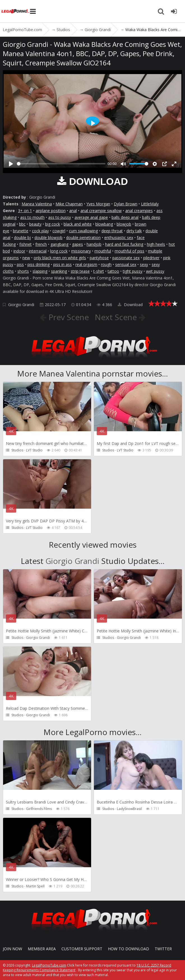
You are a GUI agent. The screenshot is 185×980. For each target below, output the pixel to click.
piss (20, 264)
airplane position (51, 211)
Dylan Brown (126, 204)
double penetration (83, 237)
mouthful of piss (129, 251)
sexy (144, 264)
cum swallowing (83, 231)
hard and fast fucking (124, 244)
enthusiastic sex (119, 237)
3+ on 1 (25, 211)
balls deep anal (125, 217)
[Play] (11, 164)
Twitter (163, 949)
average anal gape (91, 217)
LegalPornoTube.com (15, 11)
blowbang (104, 224)
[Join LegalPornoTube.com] (174, 11)
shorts (23, 271)
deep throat (112, 231)
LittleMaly (150, 204)
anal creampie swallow (101, 211)
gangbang (59, 244)
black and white (78, 224)
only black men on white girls (60, 258)
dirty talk (134, 231)
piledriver (151, 258)
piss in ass (63, 264)
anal (73, 211)
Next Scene (117, 317)
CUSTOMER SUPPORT (82, 949)
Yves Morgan (98, 204)
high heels (156, 244)
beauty (35, 224)
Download (130, 305)
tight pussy (133, 271)
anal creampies (139, 211)
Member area (42, 949)
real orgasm (86, 264)
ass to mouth (32, 217)
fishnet (26, 244)
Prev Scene (68, 317)
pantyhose (99, 258)
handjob (94, 244)
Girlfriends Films (39, 809)
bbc (22, 224)
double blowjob (48, 237)
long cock (59, 251)
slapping (40, 271)
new (26, 258)
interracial (38, 251)
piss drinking (39, 264)
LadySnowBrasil (129, 809)
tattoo (113, 271)
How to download (129, 949)
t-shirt (99, 271)
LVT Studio (34, 450)
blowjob (124, 224)
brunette (21, 231)
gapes (78, 244)
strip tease (80, 271)
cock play (40, 231)
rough (106, 264)
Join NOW (12, 949)
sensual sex (126, 264)
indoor (19, 251)
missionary (81, 251)
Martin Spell (35, 886)
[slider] (61, 164)
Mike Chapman (69, 204)
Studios (17, 450)
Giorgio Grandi (21, 305)
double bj (22, 237)
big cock (53, 224)
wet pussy (155, 271)
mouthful (103, 251)
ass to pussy (60, 217)
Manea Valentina (37, 204)
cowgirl (59, 231)
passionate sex (126, 258)
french (41, 244)
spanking (59, 271)
